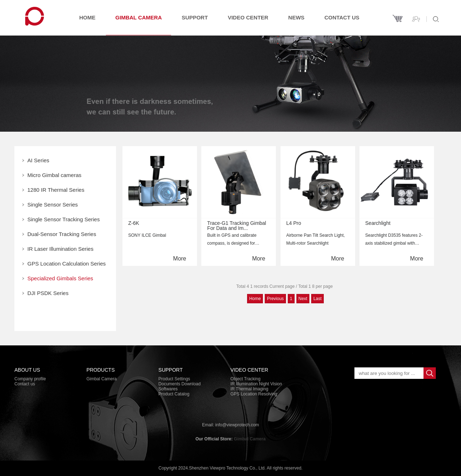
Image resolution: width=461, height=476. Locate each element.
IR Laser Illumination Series (60, 249)
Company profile (30, 379)
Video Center (248, 17)
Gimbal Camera (138, 17)
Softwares (168, 389)
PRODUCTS (101, 370)
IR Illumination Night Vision (256, 384)
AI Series (38, 160)
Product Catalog (174, 394)
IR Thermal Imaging (249, 389)
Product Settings (174, 379)
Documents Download (180, 384)
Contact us (342, 17)
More (180, 259)
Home (87, 17)
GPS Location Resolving (254, 394)
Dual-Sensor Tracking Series (62, 234)
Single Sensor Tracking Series (64, 219)
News (296, 17)
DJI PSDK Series (48, 293)
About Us (27, 370)
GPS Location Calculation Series (67, 264)
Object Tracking (245, 379)
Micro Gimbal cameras (54, 175)
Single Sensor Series (53, 205)
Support (195, 17)
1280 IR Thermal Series (56, 190)
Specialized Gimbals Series (60, 278)
